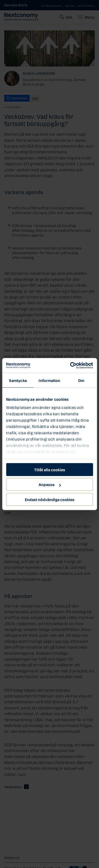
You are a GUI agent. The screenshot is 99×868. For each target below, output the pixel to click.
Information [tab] (49, 380)
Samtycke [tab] (18, 380)
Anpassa (50, 484)
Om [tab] (81, 380)
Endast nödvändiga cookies (50, 499)
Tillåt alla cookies (50, 469)
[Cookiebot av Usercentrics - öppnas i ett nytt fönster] (70, 365)
